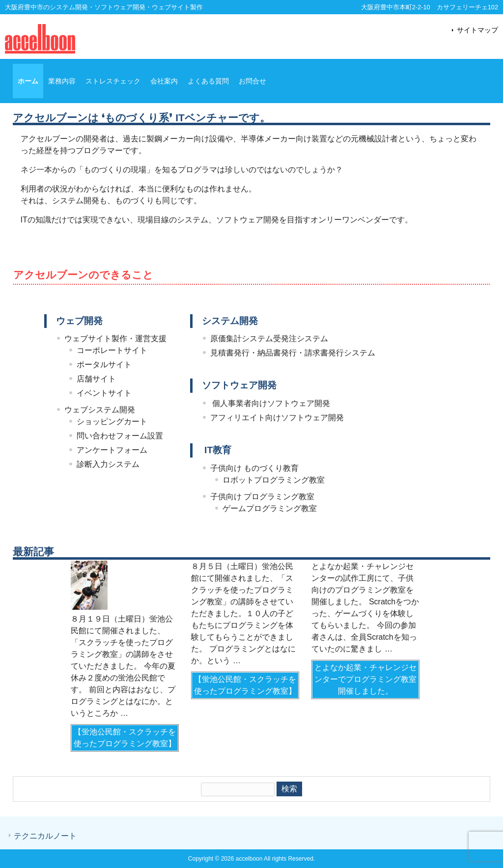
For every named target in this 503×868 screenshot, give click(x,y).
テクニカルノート (45, 836)
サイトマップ (477, 30)
